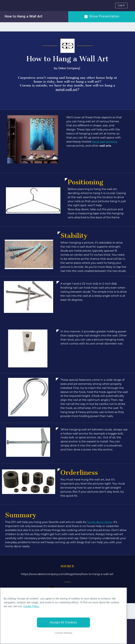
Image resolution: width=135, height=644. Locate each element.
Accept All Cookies (64, 622)
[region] (63, 616)
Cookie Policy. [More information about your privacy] (32, 606)
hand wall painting (104, 142)
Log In (121, 5)
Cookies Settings (63, 633)
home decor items (100, 522)
